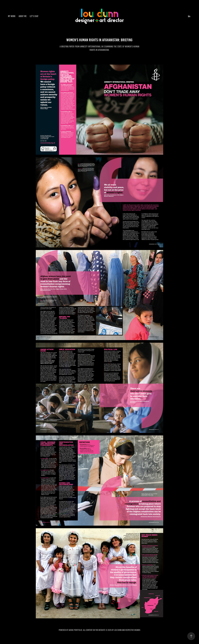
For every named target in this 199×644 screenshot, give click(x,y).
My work (12, 16)
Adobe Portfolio (75, 630)
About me (23, 16)
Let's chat (34, 16)
